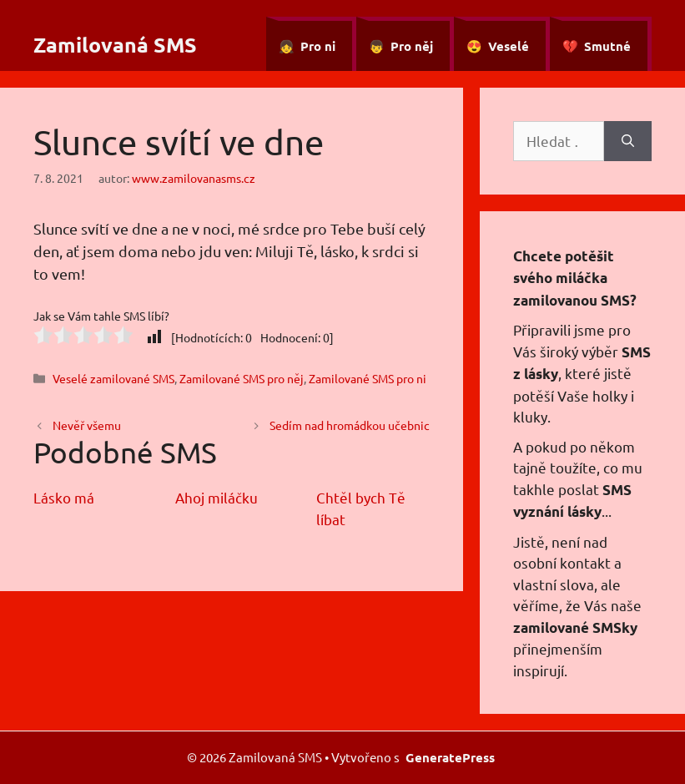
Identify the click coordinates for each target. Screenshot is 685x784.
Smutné (607, 46)
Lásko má (64, 497)
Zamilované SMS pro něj (242, 378)
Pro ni (318, 46)
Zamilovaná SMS (115, 44)
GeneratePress (450, 757)
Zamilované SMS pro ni (368, 378)
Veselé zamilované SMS (113, 378)
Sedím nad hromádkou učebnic (350, 425)
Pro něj (412, 46)
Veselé (509, 46)
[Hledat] (628, 141)
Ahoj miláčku (217, 497)
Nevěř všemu (87, 425)
